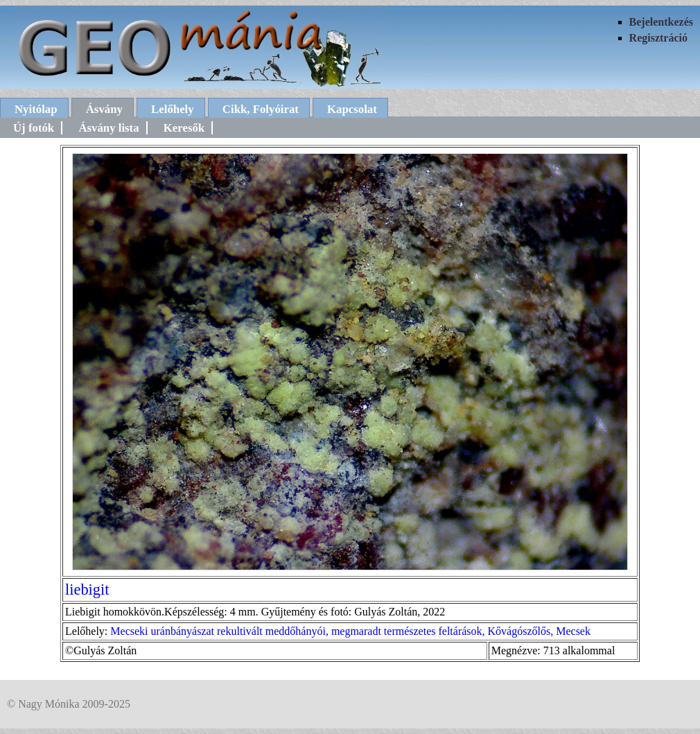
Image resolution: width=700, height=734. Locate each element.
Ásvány (104, 109)
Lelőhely (173, 109)
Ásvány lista (108, 128)
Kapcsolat (352, 109)
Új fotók (34, 128)
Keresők (184, 128)
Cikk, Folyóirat (261, 109)
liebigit (87, 589)
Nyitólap (36, 109)
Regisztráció (658, 38)
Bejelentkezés (661, 22)
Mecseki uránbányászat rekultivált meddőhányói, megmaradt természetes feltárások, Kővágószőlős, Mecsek (350, 631)
